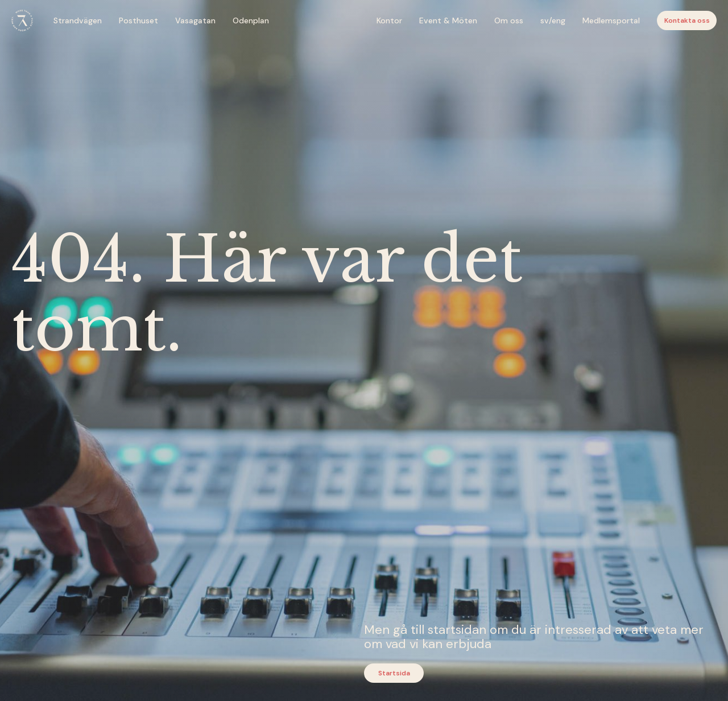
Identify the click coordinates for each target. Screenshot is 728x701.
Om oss (509, 20)
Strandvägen (78, 20)
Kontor (389, 20)
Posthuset (138, 20)
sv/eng (553, 20)
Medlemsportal (611, 20)
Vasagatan (195, 20)
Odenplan (251, 20)
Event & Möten (448, 20)
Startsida (394, 673)
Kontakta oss (687, 20)
